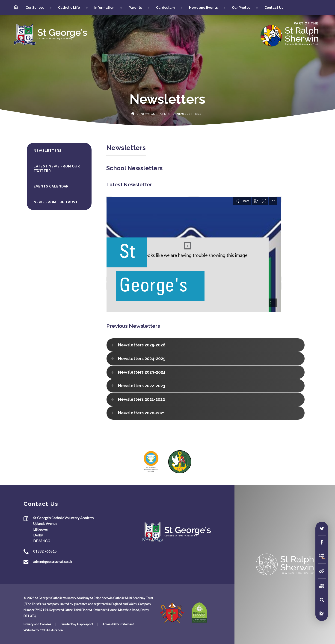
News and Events (203, 7)
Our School (35, 7)
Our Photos (241, 7)
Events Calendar (51, 186)
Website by (32, 630)
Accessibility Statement (118, 624)
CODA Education (51, 630)
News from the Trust (56, 202)
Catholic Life (69, 7)
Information (104, 7)
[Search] (322, 600)
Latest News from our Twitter (57, 168)
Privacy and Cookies (37, 624)
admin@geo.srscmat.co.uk (53, 562)
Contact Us (274, 7)
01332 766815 (45, 551)
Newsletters (48, 151)
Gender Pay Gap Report (77, 624)
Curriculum (165, 7)
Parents (135, 7)
